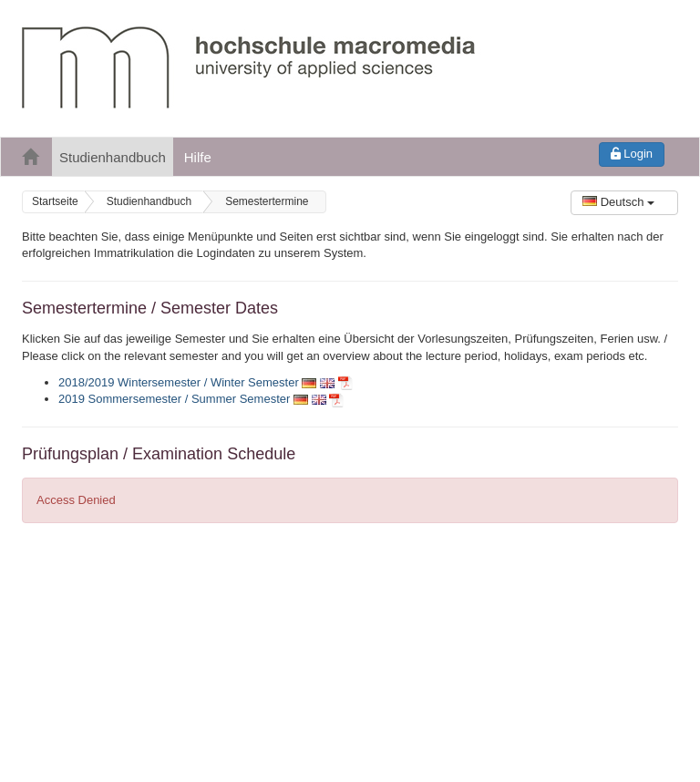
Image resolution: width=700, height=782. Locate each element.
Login (632, 154)
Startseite (55, 201)
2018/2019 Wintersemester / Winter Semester (179, 382)
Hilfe (198, 157)
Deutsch (618, 202)
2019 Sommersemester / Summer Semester (174, 399)
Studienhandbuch (113, 157)
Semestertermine (267, 201)
